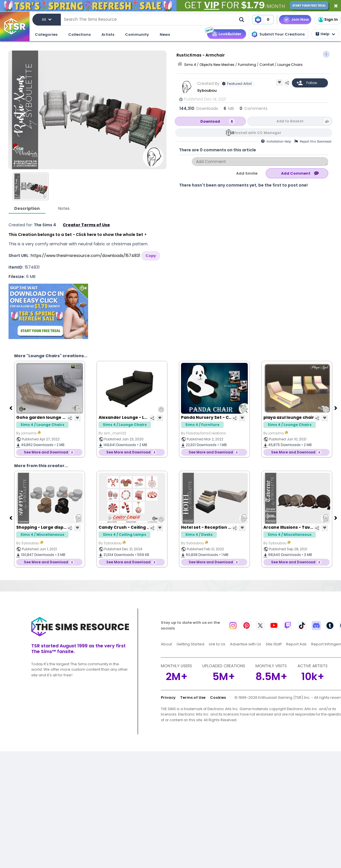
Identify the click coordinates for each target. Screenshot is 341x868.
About (166, 644)
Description (27, 208)
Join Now (300, 19)
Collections (79, 34)
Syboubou (207, 90)
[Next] (336, 408)
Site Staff (274, 644)
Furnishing (247, 65)
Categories (46, 34)
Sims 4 (190, 65)
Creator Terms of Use (86, 225)
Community (137, 34)
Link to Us (217, 644)
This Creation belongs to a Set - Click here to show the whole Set (76, 235)
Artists (108, 34)
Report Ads (296, 644)
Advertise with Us (246, 644)
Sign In (328, 20)
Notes (64, 208)
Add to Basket (290, 121)
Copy (151, 256)
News (165, 34)
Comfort (267, 65)
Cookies (218, 697)
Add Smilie (247, 173)
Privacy (168, 697)
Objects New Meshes (217, 65)
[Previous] (11, 408)
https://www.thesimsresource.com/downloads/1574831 (85, 256)
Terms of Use (193, 697)
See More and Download (46, 452)
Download (210, 121)
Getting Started (190, 644)
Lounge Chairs (290, 65)
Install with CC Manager (258, 133)
